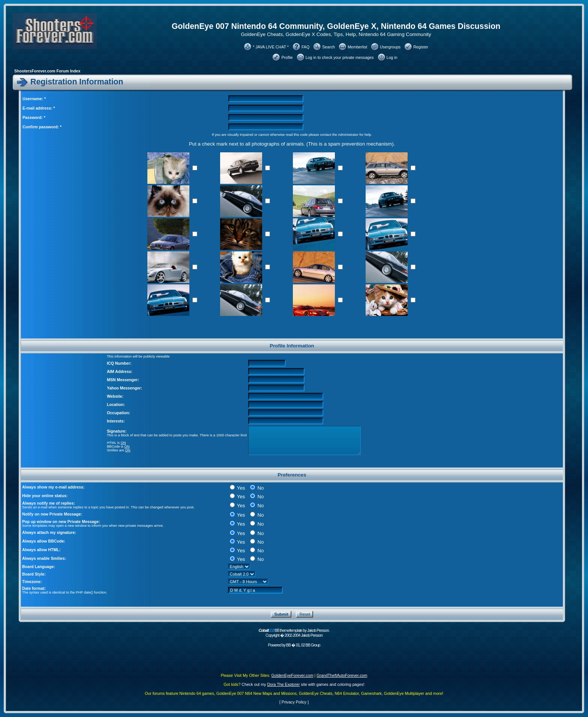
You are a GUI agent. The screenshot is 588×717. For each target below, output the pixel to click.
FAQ (305, 47)
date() (88, 592)
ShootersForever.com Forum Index (47, 71)
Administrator (348, 135)
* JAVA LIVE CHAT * (271, 47)
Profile (287, 57)
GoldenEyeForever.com (292, 675)
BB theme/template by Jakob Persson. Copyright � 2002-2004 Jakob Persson (294, 633)
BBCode (113, 446)
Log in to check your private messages (340, 57)
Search (328, 47)
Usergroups (390, 47)
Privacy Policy (294, 702)
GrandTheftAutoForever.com (342, 675)
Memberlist (357, 47)
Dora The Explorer (283, 684)
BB (288, 645)
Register (421, 47)
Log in (392, 57)
